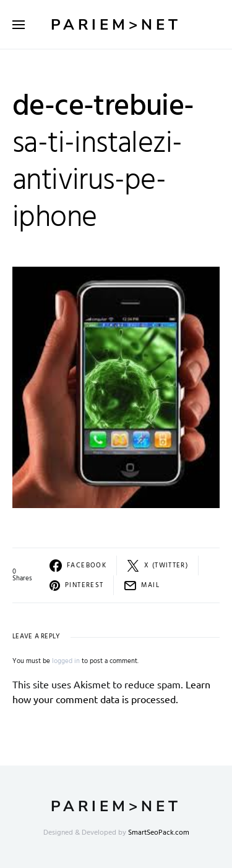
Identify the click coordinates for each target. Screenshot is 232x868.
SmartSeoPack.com (159, 833)
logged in (66, 661)
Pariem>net (116, 25)
